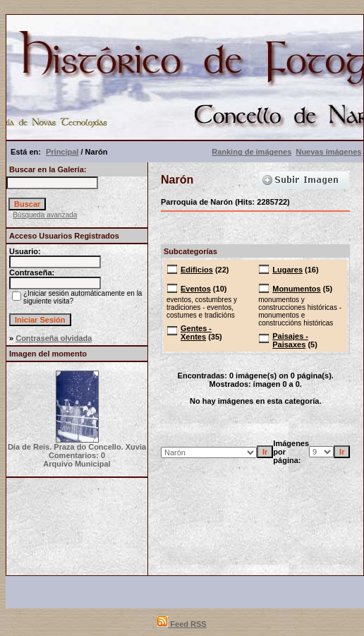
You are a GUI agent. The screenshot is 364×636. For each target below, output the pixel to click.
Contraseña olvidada (54, 338)
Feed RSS (182, 624)
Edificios (197, 270)
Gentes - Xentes (196, 332)
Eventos (196, 289)
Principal (62, 152)
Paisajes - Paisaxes (290, 340)
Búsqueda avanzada (45, 215)
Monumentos (296, 289)
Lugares (287, 270)
